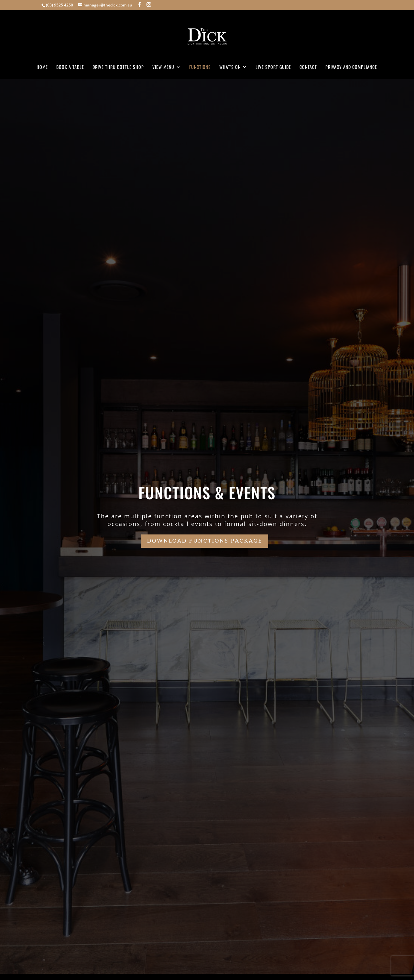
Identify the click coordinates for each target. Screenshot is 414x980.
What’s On (230, 67)
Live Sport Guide (273, 67)
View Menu (163, 67)
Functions (200, 67)
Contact (308, 67)
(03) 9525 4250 (60, 5)
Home (42, 67)
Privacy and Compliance (351, 67)
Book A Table (70, 67)
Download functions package (205, 541)
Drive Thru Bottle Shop (118, 67)
